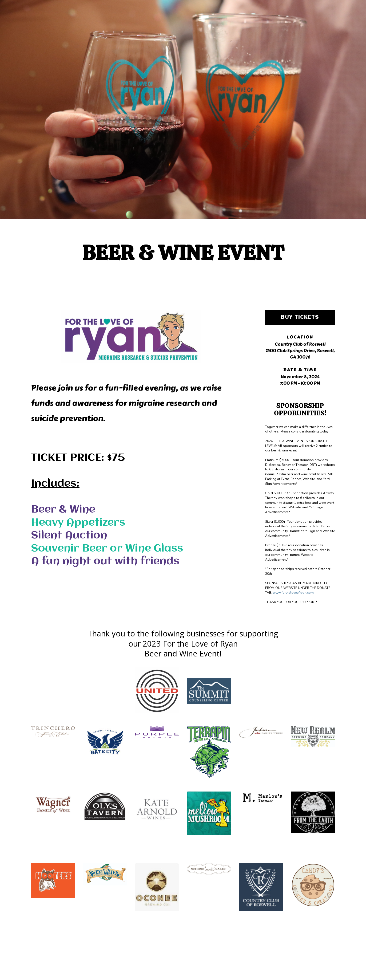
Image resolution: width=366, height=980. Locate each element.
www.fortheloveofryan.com (293, 593)
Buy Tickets (300, 317)
